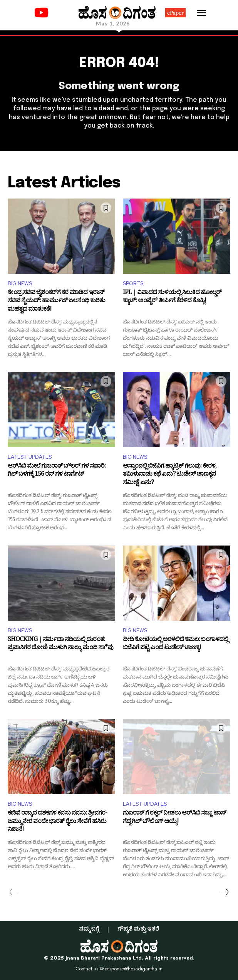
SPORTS (133, 284)
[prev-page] (14, 892)
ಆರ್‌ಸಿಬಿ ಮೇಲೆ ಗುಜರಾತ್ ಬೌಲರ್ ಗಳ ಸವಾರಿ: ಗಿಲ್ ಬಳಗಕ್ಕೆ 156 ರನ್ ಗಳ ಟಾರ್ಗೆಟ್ (57, 471)
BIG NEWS (20, 284)
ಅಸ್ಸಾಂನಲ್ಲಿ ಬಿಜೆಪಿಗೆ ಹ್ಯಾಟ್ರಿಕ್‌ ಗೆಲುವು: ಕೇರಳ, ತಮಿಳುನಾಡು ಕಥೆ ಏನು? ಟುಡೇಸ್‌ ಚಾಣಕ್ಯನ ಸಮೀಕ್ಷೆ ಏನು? (170, 475)
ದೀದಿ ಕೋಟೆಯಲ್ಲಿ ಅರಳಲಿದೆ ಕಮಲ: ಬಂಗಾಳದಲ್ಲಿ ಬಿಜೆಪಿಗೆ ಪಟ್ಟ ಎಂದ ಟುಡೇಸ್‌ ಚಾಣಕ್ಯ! (175, 645)
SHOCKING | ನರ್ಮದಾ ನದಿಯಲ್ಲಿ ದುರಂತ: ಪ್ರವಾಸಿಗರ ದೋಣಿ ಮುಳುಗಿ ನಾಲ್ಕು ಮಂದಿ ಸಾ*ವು (60, 645)
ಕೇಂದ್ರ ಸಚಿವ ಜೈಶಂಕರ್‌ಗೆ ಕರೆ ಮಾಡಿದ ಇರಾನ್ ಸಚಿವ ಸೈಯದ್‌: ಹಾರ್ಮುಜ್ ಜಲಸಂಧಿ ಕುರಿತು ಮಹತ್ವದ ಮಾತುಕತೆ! (56, 302)
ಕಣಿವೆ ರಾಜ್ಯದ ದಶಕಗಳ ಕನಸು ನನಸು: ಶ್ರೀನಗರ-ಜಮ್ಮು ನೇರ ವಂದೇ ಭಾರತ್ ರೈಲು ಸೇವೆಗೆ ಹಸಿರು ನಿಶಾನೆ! (57, 822)
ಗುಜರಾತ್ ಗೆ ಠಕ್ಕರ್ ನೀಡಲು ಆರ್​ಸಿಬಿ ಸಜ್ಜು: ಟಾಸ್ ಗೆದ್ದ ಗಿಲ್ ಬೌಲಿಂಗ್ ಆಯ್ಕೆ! (174, 818)
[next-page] (224, 892)
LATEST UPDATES (30, 457)
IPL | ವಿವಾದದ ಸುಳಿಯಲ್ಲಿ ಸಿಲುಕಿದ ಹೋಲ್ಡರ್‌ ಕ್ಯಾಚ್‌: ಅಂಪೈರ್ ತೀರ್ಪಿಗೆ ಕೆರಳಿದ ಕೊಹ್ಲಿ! (172, 298)
